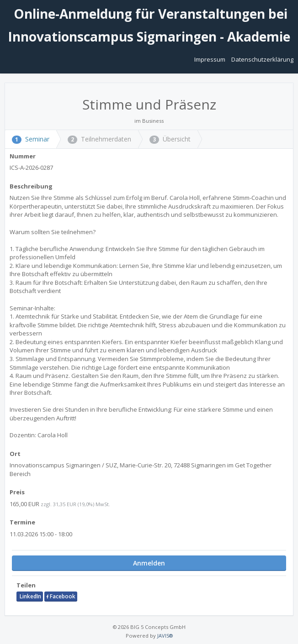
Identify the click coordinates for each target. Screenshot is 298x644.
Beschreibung (31, 186)
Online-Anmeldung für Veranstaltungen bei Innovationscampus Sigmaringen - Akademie (149, 25)
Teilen (26, 585)
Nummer (23, 156)
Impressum (210, 59)
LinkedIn (30, 596)
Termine (22, 522)
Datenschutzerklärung (262, 59)
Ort (15, 454)
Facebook (61, 596)
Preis (17, 492)
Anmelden (149, 563)
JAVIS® (165, 636)
